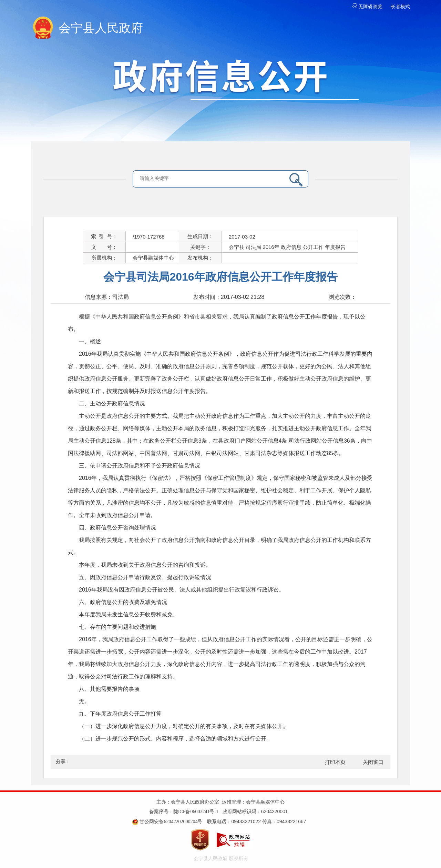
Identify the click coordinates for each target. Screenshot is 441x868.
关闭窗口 (373, 762)
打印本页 (335, 762)
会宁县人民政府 (101, 28)
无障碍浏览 (368, 7)
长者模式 (400, 7)
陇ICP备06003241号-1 (196, 812)
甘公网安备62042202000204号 (171, 822)
